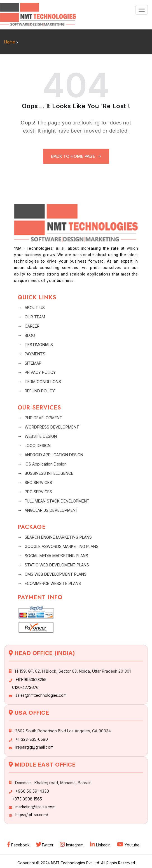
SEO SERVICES (38, 482)
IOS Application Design (46, 464)
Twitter (45, 845)
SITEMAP (33, 363)
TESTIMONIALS (39, 345)
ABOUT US (35, 308)
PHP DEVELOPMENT (44, 418)
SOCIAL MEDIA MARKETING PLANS (56, 556)
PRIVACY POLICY (40, 372)
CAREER (32, 326)
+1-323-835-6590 (32, 739)
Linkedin (101, 845)
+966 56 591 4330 (32, 791)
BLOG (30, 335)
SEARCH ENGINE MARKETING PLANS (58, 537)
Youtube (128, 845)
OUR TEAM (35, 317)
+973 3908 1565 (27, 799)
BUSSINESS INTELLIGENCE (49, 473)
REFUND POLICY (40, 391)
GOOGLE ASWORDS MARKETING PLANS (62, 546)
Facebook (19, 845)
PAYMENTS (35, 354)
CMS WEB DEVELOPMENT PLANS (56, 574)
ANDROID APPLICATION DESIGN (54, 455)
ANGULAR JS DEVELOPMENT (52, 510)
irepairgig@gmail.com (34, 747)
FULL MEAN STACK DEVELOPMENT (57, 501)
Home (10, 42)
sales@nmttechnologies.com (41, 695)
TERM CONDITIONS (43, 382)
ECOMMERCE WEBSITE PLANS (53, 583)
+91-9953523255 (31, 680)
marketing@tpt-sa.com (35, 807)
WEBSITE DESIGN (41, 436)
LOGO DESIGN (38, 445)
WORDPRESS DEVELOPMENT (52, 427)
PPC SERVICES (38, 492)
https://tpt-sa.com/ (32, 815)
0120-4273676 (25, 688)
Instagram (72, 845)
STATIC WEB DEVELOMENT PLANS (57, 565)
